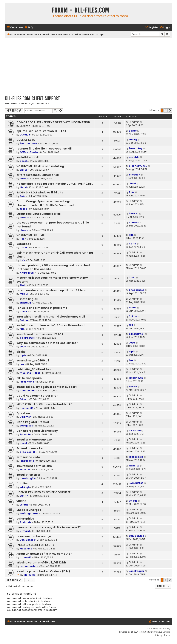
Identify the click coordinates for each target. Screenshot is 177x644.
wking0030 (26, 426)
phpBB (134, 632)
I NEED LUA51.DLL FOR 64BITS (36, 545)
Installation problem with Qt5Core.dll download (50, 325)
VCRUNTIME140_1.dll (30, 235)
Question (23, 413)
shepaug (25, 303)
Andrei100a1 (27, 273)
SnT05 (24, 170)
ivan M (24, 294)
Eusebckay (136, 148)
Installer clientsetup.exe (34, 440)
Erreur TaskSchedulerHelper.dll (39, 214)
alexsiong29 (27, 478)
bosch (24, 161)
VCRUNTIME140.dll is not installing (40, 166)
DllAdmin (26, 104)
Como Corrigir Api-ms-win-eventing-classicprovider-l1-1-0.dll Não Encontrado (46, 203)
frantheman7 (29, 143)
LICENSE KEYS (26, 140)
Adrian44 (26, 522)
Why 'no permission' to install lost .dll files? (47, 343)
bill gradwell (27, 338)
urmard (25, 531)
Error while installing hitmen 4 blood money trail (51, 317)
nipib (23, 355)
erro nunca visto (28, 457)
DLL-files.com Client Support (32, 98)
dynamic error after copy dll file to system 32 (49, 527)
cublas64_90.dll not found (35, 369)
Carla (23, 248)
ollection (135, 175)
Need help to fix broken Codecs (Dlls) (43, 571)
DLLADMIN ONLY (41, 104)
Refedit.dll (24, 244)
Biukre (133, 131)
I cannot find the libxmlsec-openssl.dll (44, 149)
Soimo (24, 320)
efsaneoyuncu (138, 166)
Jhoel (23, 187)
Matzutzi (29, 575)
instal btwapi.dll (28, 157)
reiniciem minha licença (34, 536)
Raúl (23, 196)
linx (22, 364)
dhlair (24, 311)
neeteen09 (27, 408)
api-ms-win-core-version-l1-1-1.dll (41, 131)
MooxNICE (26, 549)
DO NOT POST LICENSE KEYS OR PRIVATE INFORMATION (53, 122)
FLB (22, 329)
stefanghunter (29, 513)
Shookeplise (137, 290)
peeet (23, 443)
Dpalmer (25, 417)
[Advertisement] (88, 66)
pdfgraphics (25, 519)
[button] (170, 110)
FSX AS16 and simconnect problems (42, 308)
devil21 (133, 387)
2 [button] (166, 110)
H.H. (22, 239)
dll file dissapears (29, 378)
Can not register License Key (37, 431)
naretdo (134, 157)
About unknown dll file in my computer (44, 554)
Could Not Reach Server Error (37, 396)
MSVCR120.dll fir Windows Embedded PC (45, 404)
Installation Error (28, 475)
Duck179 (25, 135)
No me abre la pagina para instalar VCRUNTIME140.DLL (55, 184)
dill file (21, 352)
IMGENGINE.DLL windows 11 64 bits (40, 192)
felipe (23, 209)
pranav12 (26, 557)
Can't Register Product (33, 422)
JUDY (23, 347)
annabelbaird (29, 390)
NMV (23, 260)
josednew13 (27, 382)
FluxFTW (25, 470)
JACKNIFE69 (136, 483)
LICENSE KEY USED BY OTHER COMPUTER (44, 492)
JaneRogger (137, 571)
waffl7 (24, 496)
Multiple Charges (29, 510)
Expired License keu (30, 448)
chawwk (25, 230)
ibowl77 (25, 179)
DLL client (23, 483)
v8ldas (21, 501)
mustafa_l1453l (30, 373)
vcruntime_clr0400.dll (33, 360)
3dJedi (24, 399)
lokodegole (27, 461)
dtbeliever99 (28, 452)
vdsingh (25, 487)
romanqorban (29, 566)
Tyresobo (26, 434)
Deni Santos (27, 540)
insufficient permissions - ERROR (40, 334)
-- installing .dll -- (29, 299)
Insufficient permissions (34, 466)
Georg (133, 140)
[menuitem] (28, 28)
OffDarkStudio (29, 152)
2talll (23, 285)
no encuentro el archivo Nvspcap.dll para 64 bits (51, 290)
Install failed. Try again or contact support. (47, 387)
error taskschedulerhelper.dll (38, 175)
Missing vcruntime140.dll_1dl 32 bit (41, 563)
